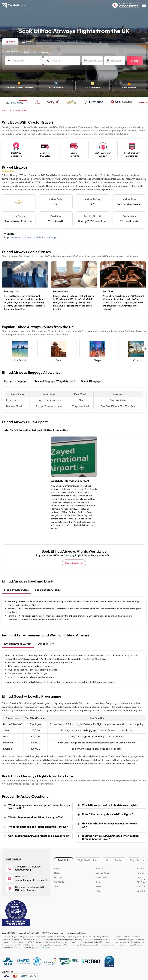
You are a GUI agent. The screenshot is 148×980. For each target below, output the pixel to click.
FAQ (98, 887)
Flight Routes (137, 857)
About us (100, 865)
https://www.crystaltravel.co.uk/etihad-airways (29, 237)
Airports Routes (114, 857)
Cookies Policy (102, 870)
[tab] (16, 381)
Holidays (58, 874)
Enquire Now (74, 560)
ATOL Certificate (43, 944)
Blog (98, 879)
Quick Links (64, 857)
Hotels (57, 870)
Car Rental (59, 879)
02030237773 (129, 6)
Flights (57, 865)
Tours (57, 883)
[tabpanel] (25, 287)
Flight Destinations (87, 857)
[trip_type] (13, 52)
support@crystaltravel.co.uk (31, 877)
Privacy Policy (102, 874)
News (98, 883)
